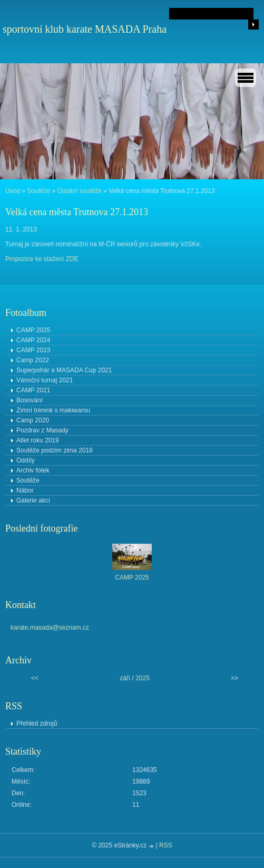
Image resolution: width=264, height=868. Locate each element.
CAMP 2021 (33, 390)
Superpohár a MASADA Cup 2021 (64, 370)
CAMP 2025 (33, 330)
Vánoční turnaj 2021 (45, 380)
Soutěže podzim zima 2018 (55, 450)
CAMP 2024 (33, 340)
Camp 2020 (33, 420)
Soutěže (38, 191)
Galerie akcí (33, 500)
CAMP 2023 (33, 350)
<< (35, 678)
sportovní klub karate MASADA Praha (85, 29)
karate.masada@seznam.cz (50, 628)
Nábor (25, 490)
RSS (166, 845)
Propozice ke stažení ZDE (42, 259)
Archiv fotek (33, 470)
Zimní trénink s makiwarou (53, 410)
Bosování (30, 400)
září (125, 678)
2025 (143, 678)
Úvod (13, 191)
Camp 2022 (33, 360)
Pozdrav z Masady (42, 430)
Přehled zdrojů (37, 724)
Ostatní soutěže (80, 191)
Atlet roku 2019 (38, 440)
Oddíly (26, 460)
